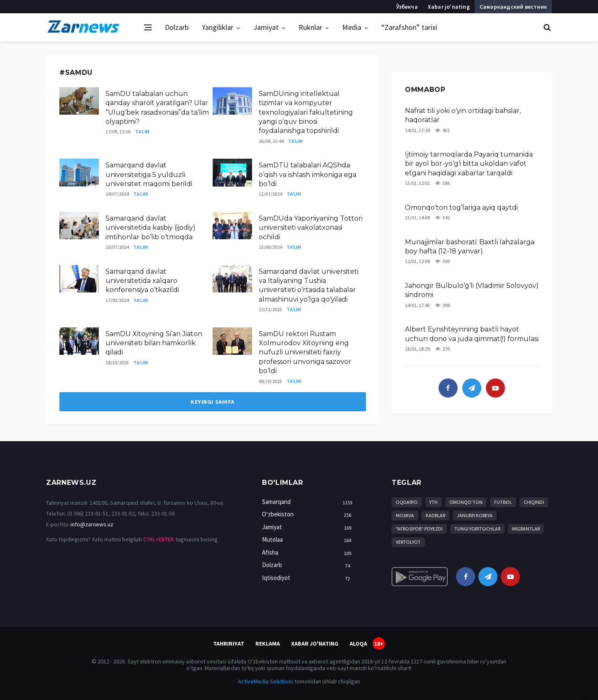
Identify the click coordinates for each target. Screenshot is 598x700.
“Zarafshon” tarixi (409, 27)
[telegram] (472, 388)
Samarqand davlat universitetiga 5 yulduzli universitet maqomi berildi (149, 174)
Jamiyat (266, 27)
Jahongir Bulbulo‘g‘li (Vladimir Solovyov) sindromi (472, 290)
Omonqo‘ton (466, 502)
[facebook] (448, 388)
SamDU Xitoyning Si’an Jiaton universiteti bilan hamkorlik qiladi (154, 343)
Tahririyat (229, 644)
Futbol (503, 502)
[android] (420, 577)
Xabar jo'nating (449, 7)
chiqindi (534, 502)
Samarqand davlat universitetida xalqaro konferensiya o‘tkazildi (142, 281)
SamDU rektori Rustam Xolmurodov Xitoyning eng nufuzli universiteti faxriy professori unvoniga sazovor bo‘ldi (305, 352)
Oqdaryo (407, 502)
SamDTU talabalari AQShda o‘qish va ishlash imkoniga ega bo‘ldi (308, 174)
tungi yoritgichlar (477, 529)
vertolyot (408, 542)
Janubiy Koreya (475, 515)
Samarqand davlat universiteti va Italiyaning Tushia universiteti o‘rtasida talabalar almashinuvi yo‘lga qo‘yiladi (309, 285)
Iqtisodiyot (309, 578)
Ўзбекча (407, 7)
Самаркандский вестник (513, 7)
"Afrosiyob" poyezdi (419, 529)
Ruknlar (310, 27)
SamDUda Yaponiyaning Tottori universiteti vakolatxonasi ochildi (311, 228)
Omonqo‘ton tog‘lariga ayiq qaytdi (461, 208)
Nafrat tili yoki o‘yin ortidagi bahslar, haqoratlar (463, 115)
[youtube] (495, 388)
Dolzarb (177, 27)
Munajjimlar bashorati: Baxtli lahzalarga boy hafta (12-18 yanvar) (470, 247)
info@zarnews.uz (92, 524)
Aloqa (358, 644)
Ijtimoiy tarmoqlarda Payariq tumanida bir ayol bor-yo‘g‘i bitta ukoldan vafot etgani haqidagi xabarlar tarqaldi (469, 164)
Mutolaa (309, 540)
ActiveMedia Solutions (266, 681)
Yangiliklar (218, 27)
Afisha (309, 553)
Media (352, 27)
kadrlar (435, 515)
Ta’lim (142, 131)
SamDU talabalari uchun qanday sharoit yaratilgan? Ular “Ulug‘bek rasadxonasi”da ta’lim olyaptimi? (157, 108)
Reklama (268, 644)
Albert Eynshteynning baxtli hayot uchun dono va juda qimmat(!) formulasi (472, 334)
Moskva (405, 515)
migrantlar (526, 529)
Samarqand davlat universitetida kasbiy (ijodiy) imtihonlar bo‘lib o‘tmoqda (151, 228)
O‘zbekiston (309, 515)
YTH (434, 502)
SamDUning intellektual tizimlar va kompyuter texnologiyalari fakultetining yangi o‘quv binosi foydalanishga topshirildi (306, 112)
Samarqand (309, 502)
